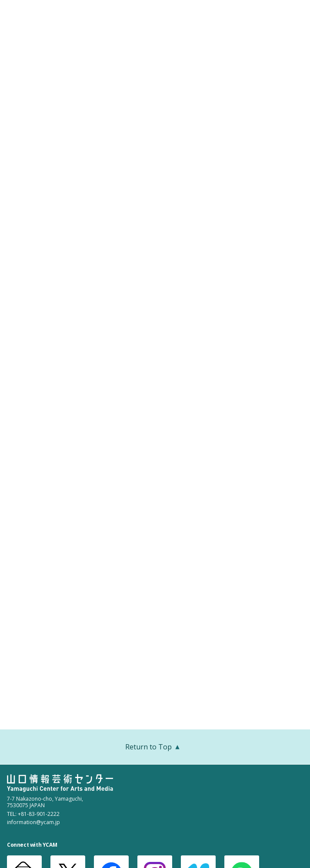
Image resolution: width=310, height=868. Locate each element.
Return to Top (155, 748)
